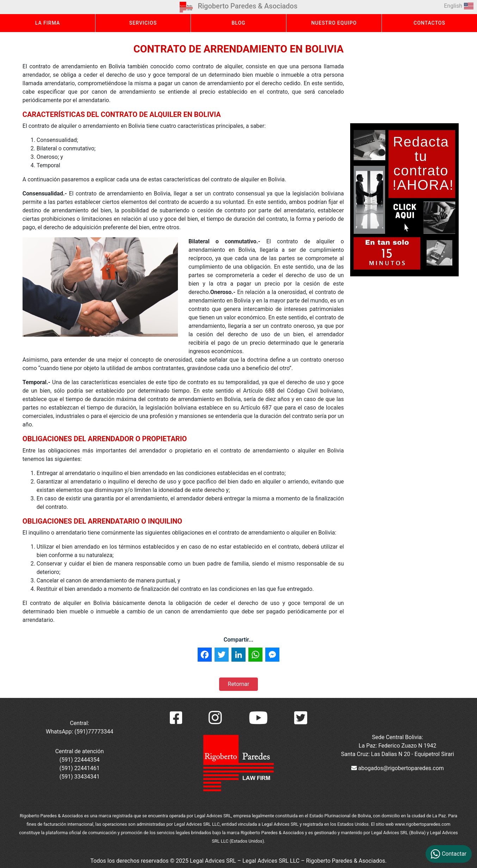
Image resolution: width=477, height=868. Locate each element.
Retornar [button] (239, 684)
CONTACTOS (429, 23)
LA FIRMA (48, 23)
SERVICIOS (143, 23)
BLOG (238, 23)
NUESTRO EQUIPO (334, 23)
